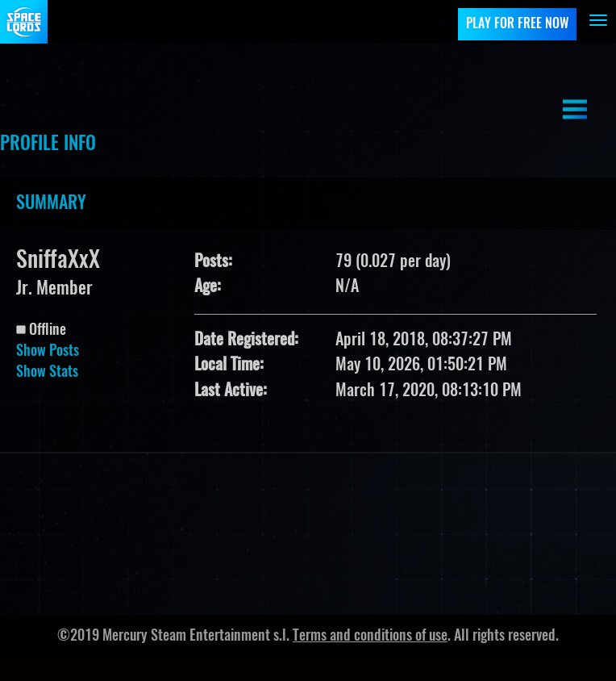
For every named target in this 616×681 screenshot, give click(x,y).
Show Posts (48, 352)
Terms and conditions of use (370, 637)
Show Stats (47, 373)
